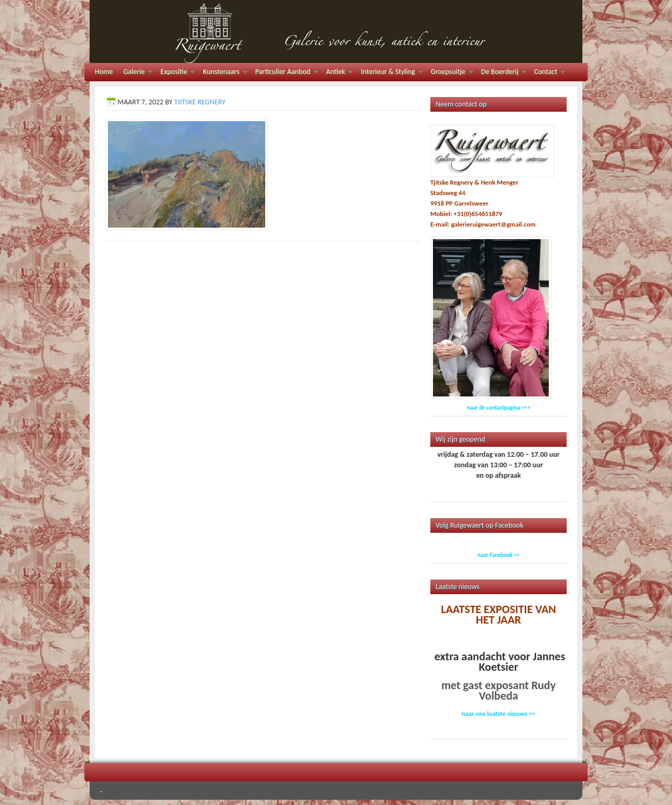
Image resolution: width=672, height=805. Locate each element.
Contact (547, 73)
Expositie (175, 73)
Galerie (135, 73)
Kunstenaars (222, 73)
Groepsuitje (449, 73)
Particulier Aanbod (284, 73)
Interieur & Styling (389, 73)
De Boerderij (501, 73)
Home (104, 72)
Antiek (337, 73)
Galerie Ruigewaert (336, 31)
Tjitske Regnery (200, 102)
